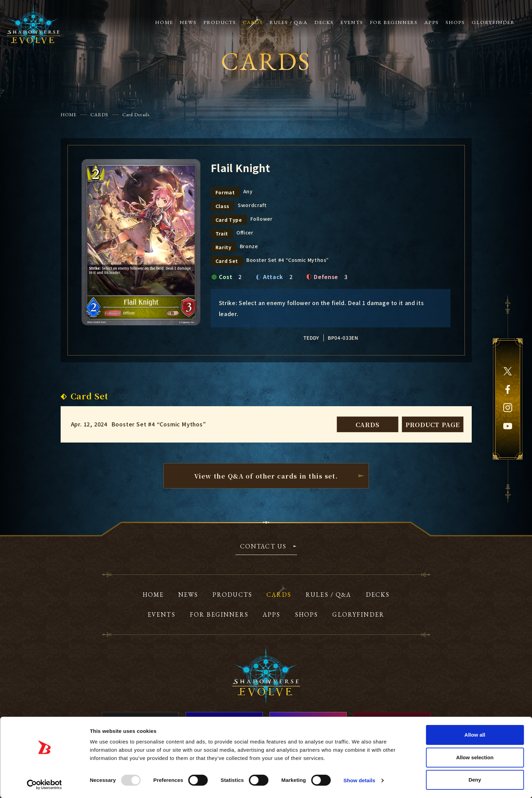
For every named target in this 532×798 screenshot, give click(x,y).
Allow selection (475, 757)
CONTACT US (263, 547)
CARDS (100, 114)
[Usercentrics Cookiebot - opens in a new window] (44, 785)
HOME (69, 114)
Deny (475, 780)
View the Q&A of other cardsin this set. (266, 476)
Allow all (475, 735)
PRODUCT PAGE (433, 424)
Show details (360, 780)
